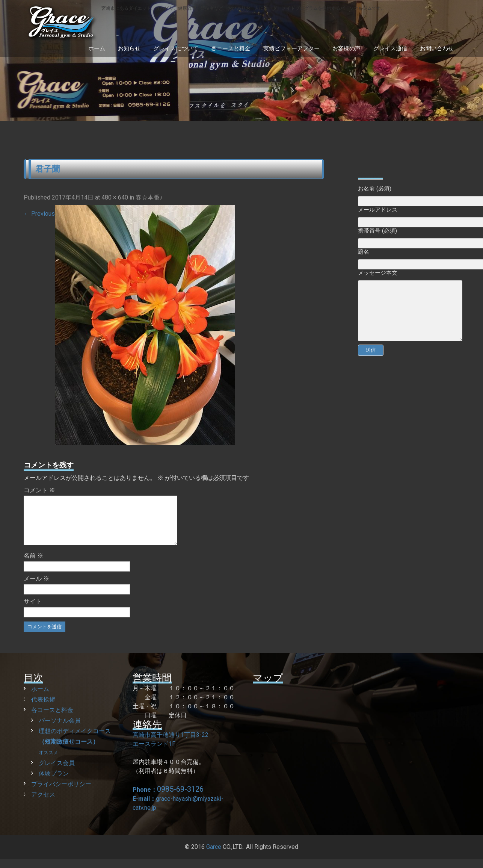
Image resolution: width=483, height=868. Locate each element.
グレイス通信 (390, 48)
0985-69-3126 (180, 798)
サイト (33, 610)
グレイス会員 (57, 772)
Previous (39, 214)
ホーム (97, 48)
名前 (33, 565)
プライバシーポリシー (61, 793)
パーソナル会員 (60, 730)
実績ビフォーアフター (291, 48)
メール (36, 587)
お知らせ (129, 48)
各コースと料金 (231, 48)
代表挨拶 (43, 708)
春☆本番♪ (149, 197)
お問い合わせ (437, 48)
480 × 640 (115, 197)
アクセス (43, 804)
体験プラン (54, 783)
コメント (39, 490)
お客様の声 (346, 48)
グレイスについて (176, 48)
